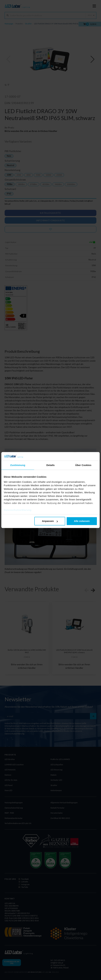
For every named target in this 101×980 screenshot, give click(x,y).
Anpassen (50, 521)
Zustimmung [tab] (18, 465)
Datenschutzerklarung (18, 510)
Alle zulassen (82, 521)
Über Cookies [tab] (83, 465)
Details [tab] (50, 465)
